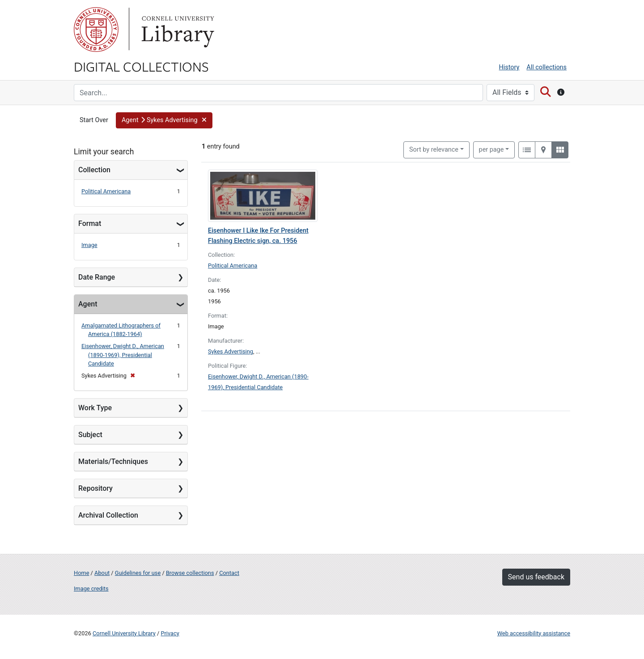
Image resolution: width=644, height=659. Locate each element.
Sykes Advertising (231, 351)
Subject (90, 435)
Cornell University (96, 30)
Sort (434, 150)
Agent (88, 304)
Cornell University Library (124, 633)
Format (90, 223)
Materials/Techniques (113, 461)
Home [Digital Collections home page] (81, 573)
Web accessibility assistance (534, 633)
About (102, 573)
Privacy (170, 633)
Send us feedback (536, 577)
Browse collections (190, 573)
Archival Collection (108, 515)
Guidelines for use (138, 573)
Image (89, 245)
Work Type (95, 408)
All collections (547, 67)
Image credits (91, 589)
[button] (164, 120)
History (509, 67)
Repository (95, 488)
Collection (94, 170)
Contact (229, 573)
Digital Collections (141, 66)
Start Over (94, 120)
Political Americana (106, 191)
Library (177, 30)
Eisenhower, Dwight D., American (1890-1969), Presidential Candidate (123, 355)
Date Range (97, 277)
